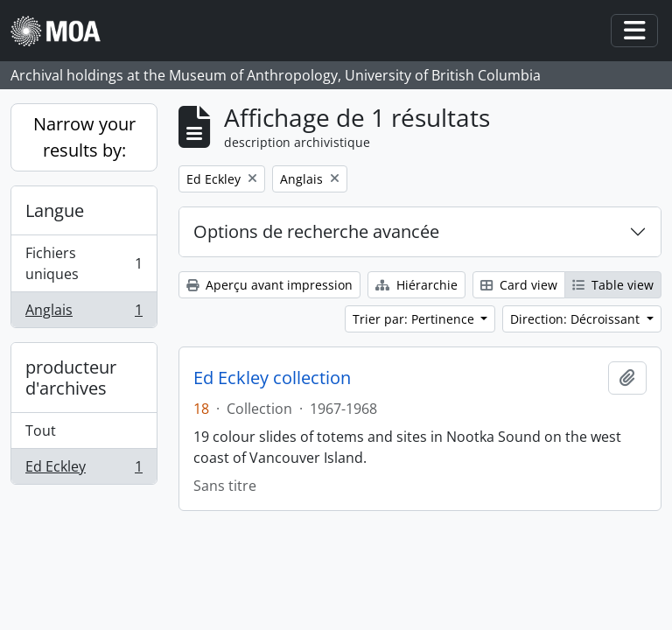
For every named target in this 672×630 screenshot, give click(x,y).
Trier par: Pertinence (415, 319)
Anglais (84, 313)
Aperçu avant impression (269, 285)
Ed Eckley (84, 470)
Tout (41, 430)
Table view (613, 285)
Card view (519, 285)
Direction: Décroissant (577, 319)
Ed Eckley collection (272, 378)
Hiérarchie (416, 285)
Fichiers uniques (84, 263)
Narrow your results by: (84, 137)
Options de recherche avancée (316, 231)
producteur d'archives (71, 378)
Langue (55, 210)
